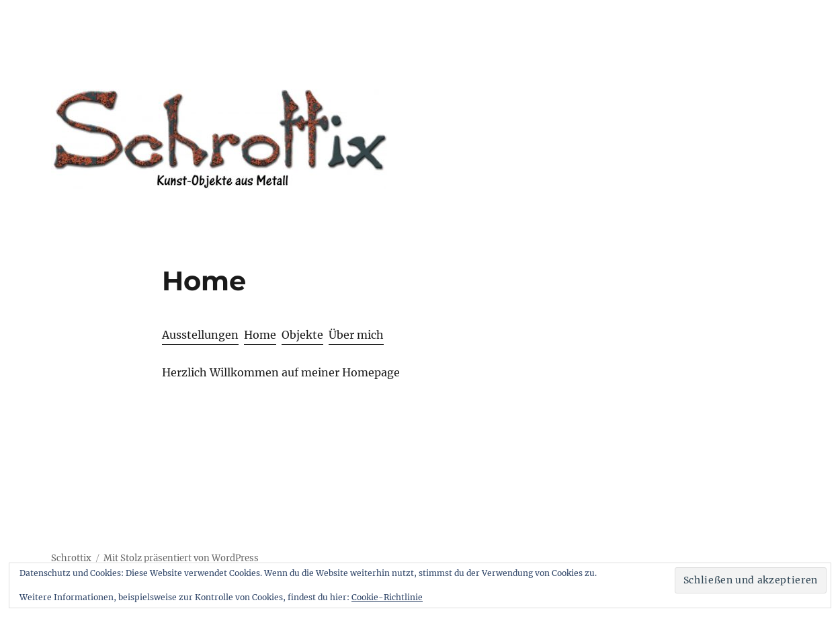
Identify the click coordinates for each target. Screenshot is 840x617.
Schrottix (71, 558)
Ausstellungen (200, 335)
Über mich (356, 335)
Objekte (302, 335)
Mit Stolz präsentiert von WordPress (181, 558)
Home (260, 335)
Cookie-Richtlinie (387, 597)
